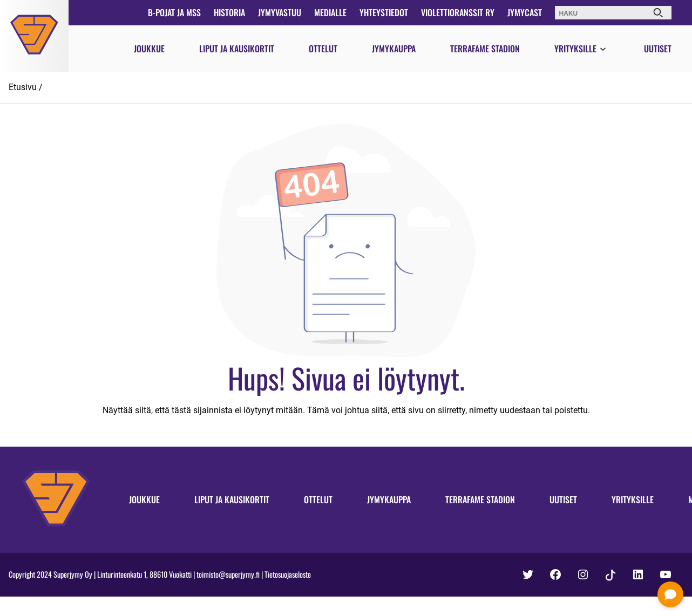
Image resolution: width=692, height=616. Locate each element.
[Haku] (658, 13)
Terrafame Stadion (485, 49)
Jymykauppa (394, 49)
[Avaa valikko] (603, 50)
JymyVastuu (280, 12)
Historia (229, 12)
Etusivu (23, 87)
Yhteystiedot (384, 12)
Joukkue (149, 49)
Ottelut (323, 49)
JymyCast (525, 12)
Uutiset (658, 49)
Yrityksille (575, 49)
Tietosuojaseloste (288, 574)
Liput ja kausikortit (237, 49)
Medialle (330, 12)
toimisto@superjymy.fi (228, 574)
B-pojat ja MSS (174, 12)
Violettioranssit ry (458, 12)
